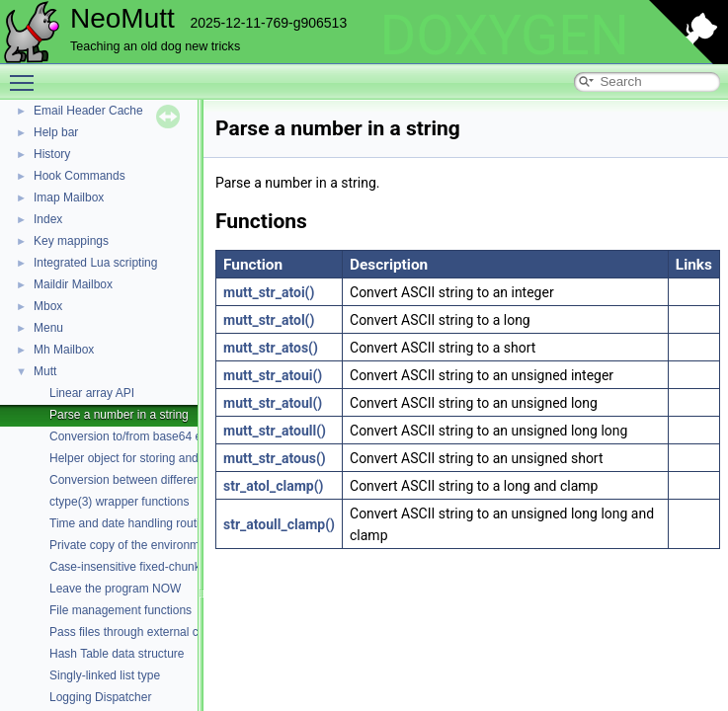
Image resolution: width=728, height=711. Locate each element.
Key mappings (71, 241)
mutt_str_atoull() (275, 431)
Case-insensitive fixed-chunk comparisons (160, 567)
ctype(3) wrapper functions (119, 502)
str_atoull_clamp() (279, 524)
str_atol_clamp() (273, 486)
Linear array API (92, 393)
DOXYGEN (504, 36)
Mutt (45, 371)
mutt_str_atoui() (273, 375)
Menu (48, 328)
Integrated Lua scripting (95, 263)
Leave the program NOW (115, 589)
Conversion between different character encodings (181, 480)
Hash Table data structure (117, 654)
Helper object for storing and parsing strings (164, 458)
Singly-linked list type (105, 675)
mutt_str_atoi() (269, 292)
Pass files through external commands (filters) (169, 632)
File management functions (121, 610)
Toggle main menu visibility (27, 74)
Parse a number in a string (119, 415)
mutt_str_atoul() (273, 403)
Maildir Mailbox (73, 284)
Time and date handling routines (134, 523)
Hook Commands (80, 176)
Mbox (48, 306)
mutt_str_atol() (269, 320)
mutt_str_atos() (271, 348)
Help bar (56, 132)
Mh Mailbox (64, 350)
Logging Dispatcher (100, 697)
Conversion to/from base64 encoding (146, 436)
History (52, 154)
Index (48, 219)
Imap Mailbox (69, 197)
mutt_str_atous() (275, 458)
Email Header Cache (88, 111)
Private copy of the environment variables (158, 545)
